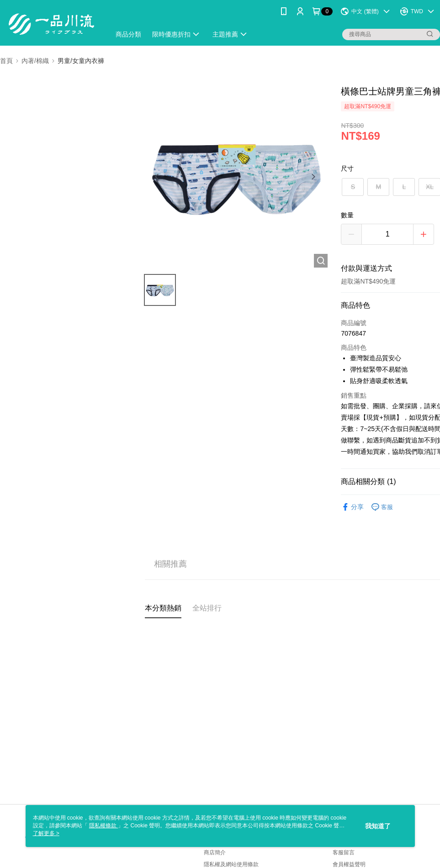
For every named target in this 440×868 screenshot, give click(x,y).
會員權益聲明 (349, 864)
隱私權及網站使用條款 (231, 864)
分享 (352, 507)
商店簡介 (215, 852)
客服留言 (344, 852)
